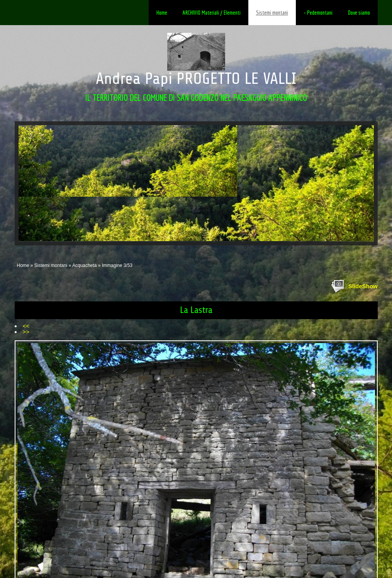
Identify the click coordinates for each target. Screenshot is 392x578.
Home (162, 13)
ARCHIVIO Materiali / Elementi (212, 13)
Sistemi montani (272, 13)
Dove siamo (359, 13)
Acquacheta (84, 265)
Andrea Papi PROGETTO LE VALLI (196, 79)
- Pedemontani (318, 13)
